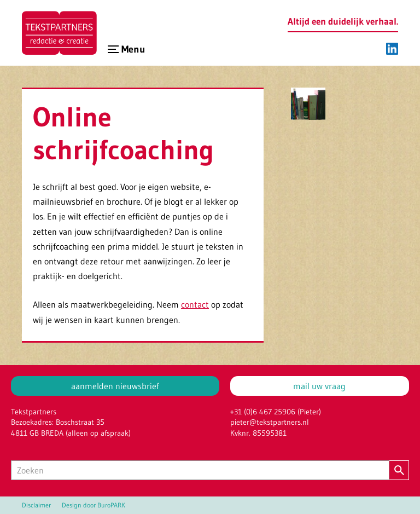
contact (195, 304)
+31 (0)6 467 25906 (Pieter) (276, 412)
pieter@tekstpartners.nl (270, 422)
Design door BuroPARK (94, 505)
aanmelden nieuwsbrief (115, 386)
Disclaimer (36, 505)
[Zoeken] (200, 470)
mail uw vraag (319, 386)
